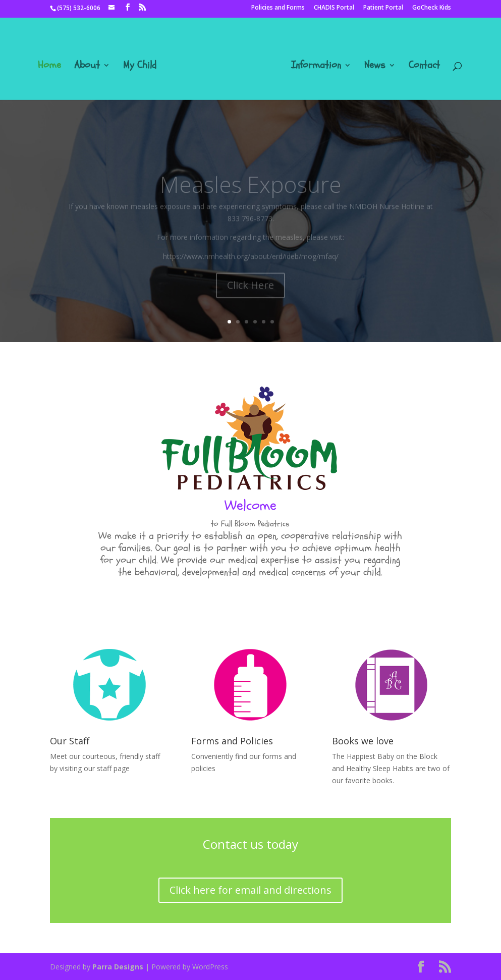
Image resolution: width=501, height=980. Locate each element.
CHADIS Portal (334, 8)
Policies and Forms (278, 8)
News (375, 67)
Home (49, 67)
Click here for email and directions (250, 890)
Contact (424, 67)
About (87, 67)
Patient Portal (383, 8)
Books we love (363, 741)
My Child (140, 67)
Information (316, 67)
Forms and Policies (232, 741)
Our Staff (70, 741)
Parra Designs (118, 967)
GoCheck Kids (432, 8)
